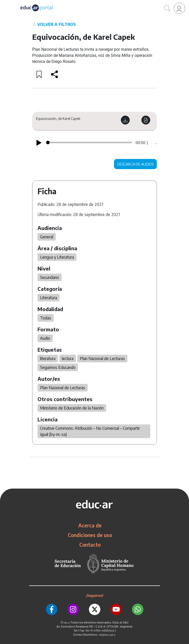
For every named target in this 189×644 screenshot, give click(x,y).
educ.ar (67, 623)
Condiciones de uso (90, 535)
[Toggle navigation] (5, 3)
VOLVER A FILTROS (54, 24)
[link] (179, 8)
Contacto (90, 545)
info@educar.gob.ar (107, 635)
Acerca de (90, 525)
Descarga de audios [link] (135, 164)
